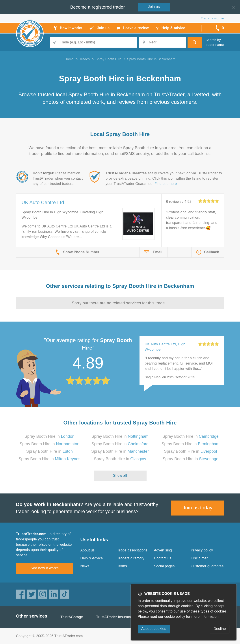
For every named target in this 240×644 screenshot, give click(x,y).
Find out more (166, 184)
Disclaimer (199, 558)
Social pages (164, 566)
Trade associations (132, 550)
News (85, 566)
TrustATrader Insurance (115, 617)
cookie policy (175, 617)
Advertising (163, 550)
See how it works (45, 568)
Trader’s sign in (212, 18)
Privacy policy (202, 550)
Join (154, 7)
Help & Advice (92, 558)
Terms (122, 566)
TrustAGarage (72, 617)
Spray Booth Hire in (49, 436)
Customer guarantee (207, 566)
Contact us (163, 558)
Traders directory (131, 558)
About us (88, 550)
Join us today (198, 508)
